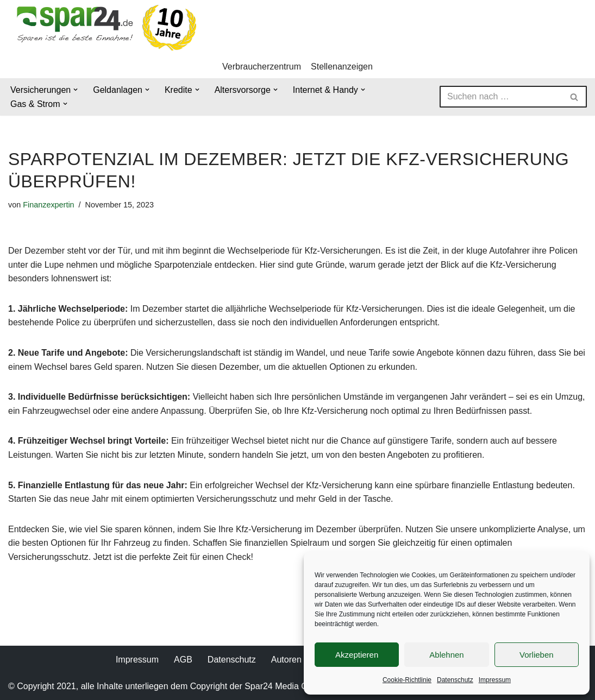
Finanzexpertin (48, 205)
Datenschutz (455, 680)
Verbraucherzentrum (262, 67)
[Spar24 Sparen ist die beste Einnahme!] (103, 27)
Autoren (286, 660)
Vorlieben (537, 655)
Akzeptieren (357, 655)
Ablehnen (446, 655)
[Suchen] (501, 97)
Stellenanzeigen (342, 67)
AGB (183, 660)
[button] (76, 90)
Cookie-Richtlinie (407, 680)
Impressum (495, 680)
